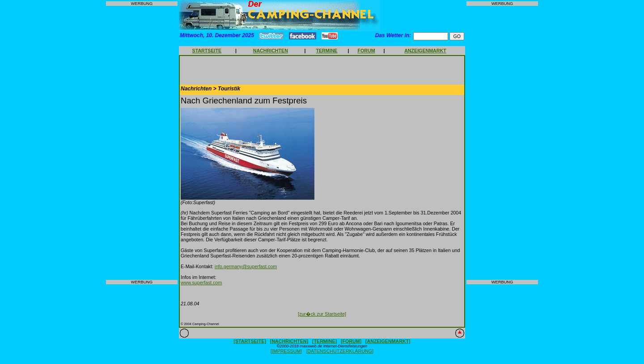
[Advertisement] (142, 143)
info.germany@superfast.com (246, 266)
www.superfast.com (201, 283)
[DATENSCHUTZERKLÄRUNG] (340, 351)
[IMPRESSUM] (286, 351)
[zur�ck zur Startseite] (322, 314)
